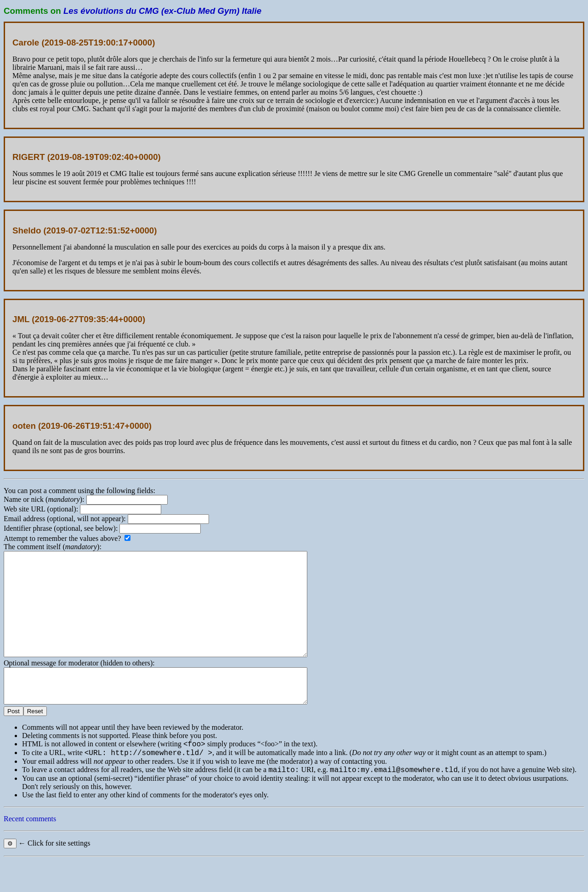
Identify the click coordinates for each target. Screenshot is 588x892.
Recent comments (30, 850)
